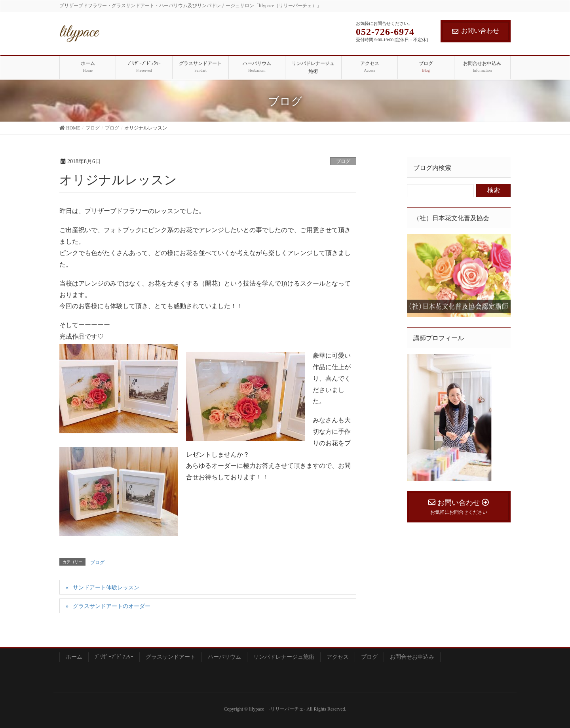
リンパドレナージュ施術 (284, 657)
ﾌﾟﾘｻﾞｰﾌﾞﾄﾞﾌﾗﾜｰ (114, 657)
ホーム (74, 657)
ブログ (343, 161)
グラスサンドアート (171, 657)
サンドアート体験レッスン (106, 588)
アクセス (338, 657)
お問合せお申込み (412, 657)
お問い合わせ (476, 31)
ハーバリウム (224, 657)
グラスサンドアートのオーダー (112, 606)
